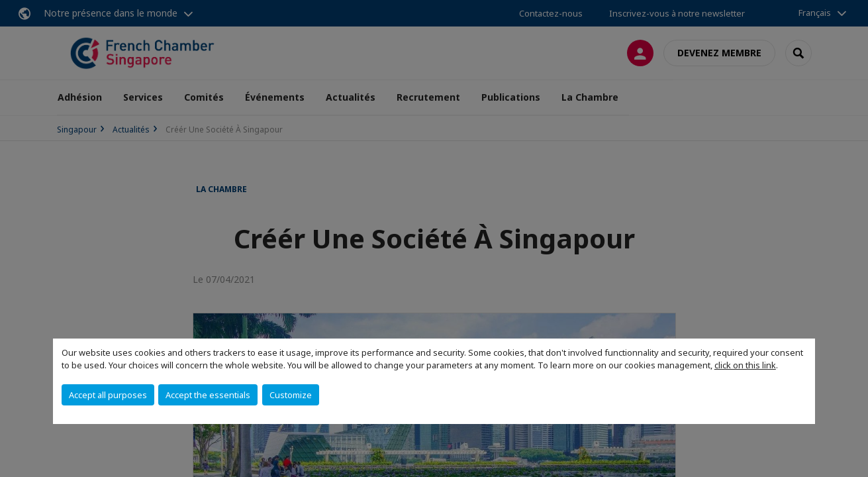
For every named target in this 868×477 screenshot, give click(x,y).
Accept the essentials (208, 395)
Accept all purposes (108, 395)
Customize (291, 395)
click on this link (745, 365)
